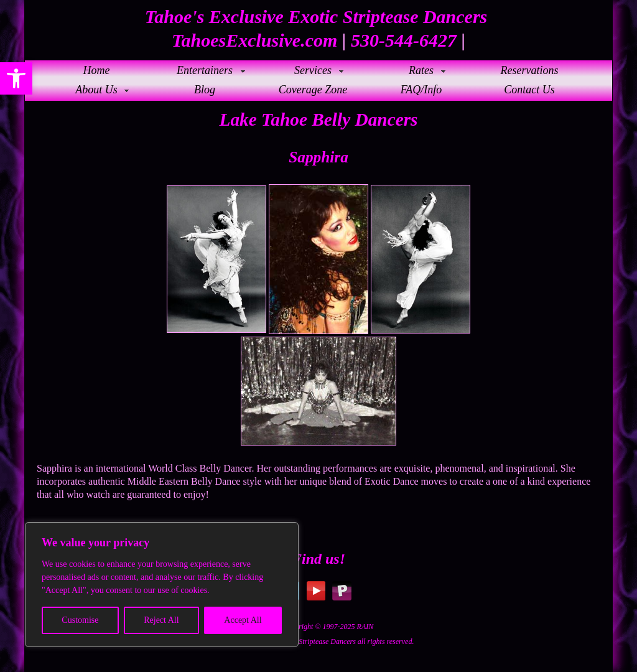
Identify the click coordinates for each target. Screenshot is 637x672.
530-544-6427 (404, 40)
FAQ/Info (421, 90)
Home (97, 70)
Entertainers (205, 70)
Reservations (530, 70)
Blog (205, 90)
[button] (16, 78)
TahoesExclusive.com (254, 40)
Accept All (243, 620)
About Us (96, 90)
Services (313, 70)
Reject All (161, 620)
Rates (421, 70)
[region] (162, 585)
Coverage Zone (313, 90)
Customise (80, 620)
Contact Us (529, 90)
